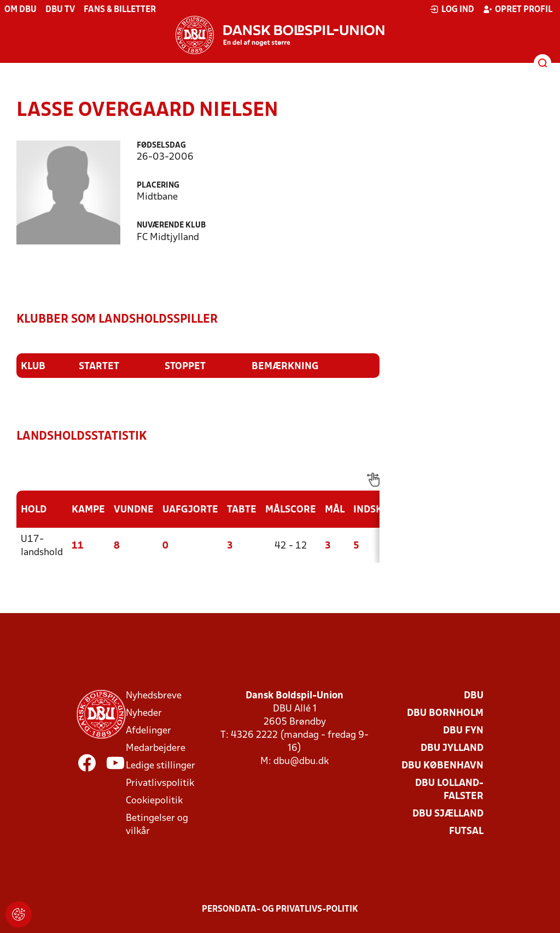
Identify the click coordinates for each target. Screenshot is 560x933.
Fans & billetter (120, 10)
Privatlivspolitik (160, 783)
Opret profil (518, 9)
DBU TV (60, 10)
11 (78, 546)
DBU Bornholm (445, 713)
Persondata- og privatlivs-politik (280, 909)
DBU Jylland (452, 748)
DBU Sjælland (448, 814)
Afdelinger (148, 731)
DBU (474, 696)
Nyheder (144, 713)
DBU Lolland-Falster (449, 790)
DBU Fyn (463, 731)
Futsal (466, 832)
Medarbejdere (156, 748)
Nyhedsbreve (154, 696)
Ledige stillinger (161, 766)
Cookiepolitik (154, 801)
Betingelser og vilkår (157, 825)
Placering (158, 186)
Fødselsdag (161, 146)
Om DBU (21, 10)
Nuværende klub (171, 226)
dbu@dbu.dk (301, 762)
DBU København (442, 766)
